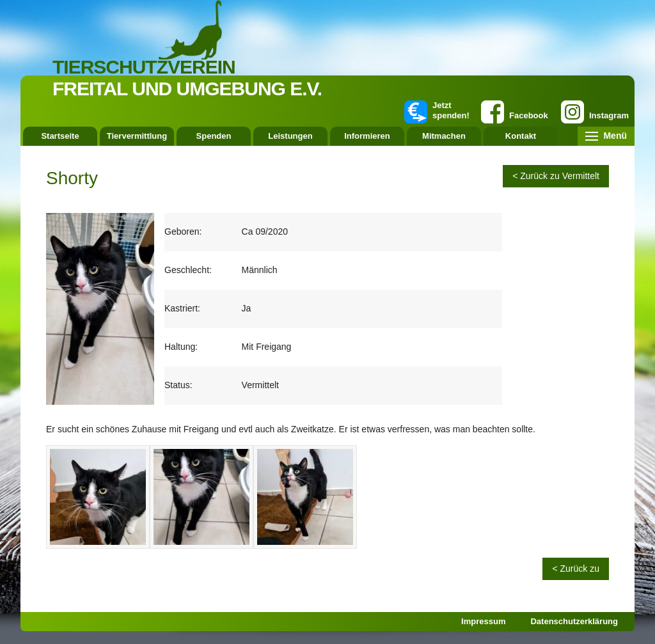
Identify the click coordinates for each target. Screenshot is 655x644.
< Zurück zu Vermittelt (556, 176)
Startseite (60, 136)
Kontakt (521, 136)
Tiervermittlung (137, 136)
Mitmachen (444, 136)
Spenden (214, 136)
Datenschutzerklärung (574, 621)
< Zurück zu (576, 569)
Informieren (367, 136)
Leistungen (290, 136)
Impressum (483, 621)
